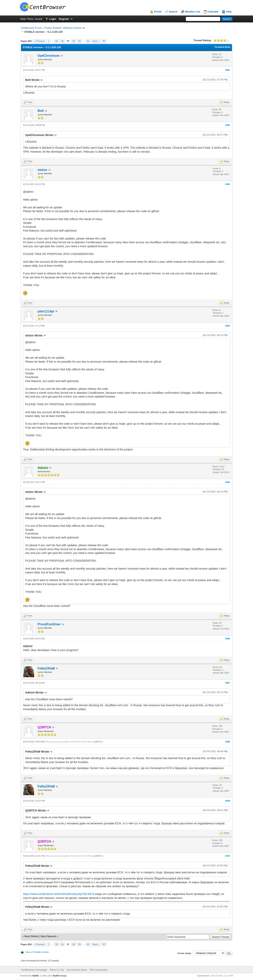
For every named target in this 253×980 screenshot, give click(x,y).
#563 (227, 184)
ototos (42, 170)
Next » (96, 41)
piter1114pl (46, 311)
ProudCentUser (49, 624)
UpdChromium (48, 56)
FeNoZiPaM (46, 668)
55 (57, 41)
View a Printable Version (37, 952)
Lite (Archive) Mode (77, 970)
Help (229, 12)
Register (64, 19)
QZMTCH (98, 742)
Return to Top (57, 970)
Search (173, 12)
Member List (193, 12)
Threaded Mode (222, 47)
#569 (227, 801)
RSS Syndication (99, 970)
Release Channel (72, 28)
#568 (227, 742)
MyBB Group (60, 976)
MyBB (35, 976)
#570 (227, 856)
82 (88, 41)
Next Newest (48, 936)
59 (80, 41)
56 (62, 41)
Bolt (41, 111)
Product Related (53, 28)
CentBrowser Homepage (34, 970)
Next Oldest (32, 936)
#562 (227, 125)
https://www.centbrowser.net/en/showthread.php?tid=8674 (59, 894)
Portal (158, 12)
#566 (227, 639)
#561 (227, 70)
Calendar (213, 12)
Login (53, 19)
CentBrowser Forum (31, 28)
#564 (227, 326)
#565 (227, 482)
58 (74, 41)
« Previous (39, 41)
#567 (227, 683)
